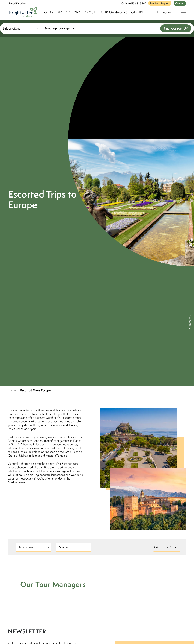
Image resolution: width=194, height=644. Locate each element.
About (90, 12)
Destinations (69, 12)
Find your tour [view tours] (176, 28)
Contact (180, 3)
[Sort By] (171, 547)
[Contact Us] (190, 322)
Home (12, 390)
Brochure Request (160, 3)
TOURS (48, 12)
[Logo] (23, 12)
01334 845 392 (138, 3)
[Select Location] (17, 3)
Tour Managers (113, 12)
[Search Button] (184, 12)
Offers (137, 12)
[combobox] (59, 28)
